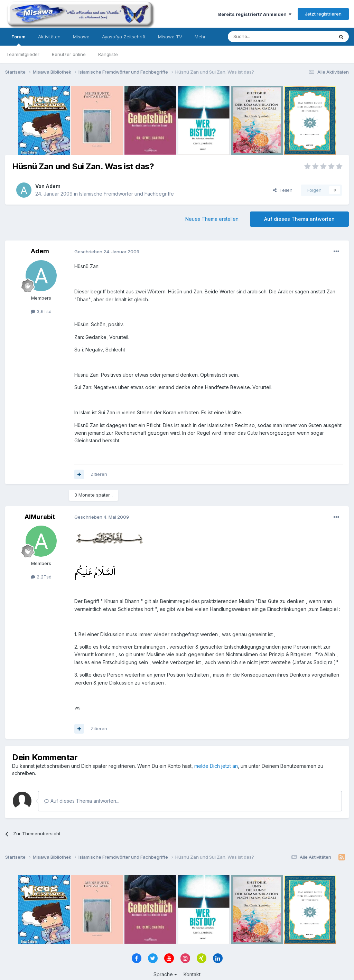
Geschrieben (107, 252)
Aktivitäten (49, 37)
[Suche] (259, 37)
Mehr (200, 37)
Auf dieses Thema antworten (299, 219)
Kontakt (192, 974)
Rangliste (108, 54)
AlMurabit (40, 517)
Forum (18, 40)
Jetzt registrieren (323, 14)
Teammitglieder (23, 54)
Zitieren (99, 474)
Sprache (165, 974)
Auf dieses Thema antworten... (82, 801)
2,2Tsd (41, 577)
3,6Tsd (41, 311)
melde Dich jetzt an (216, 766)
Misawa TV (170, 37)
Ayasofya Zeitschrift (124, 37)
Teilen (283, 190)
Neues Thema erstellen (212, 219)
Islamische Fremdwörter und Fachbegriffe (127, 194)
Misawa (81, 37)
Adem (53, 186)
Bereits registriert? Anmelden (255, 14)
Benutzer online (69, 54)
